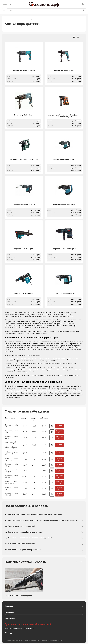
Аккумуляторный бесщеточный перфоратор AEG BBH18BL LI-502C (64, 116)
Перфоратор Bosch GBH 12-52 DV (64, 249)
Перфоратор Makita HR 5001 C (24, 249)
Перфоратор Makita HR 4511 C (64, 204)
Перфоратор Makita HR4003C (64, 293)
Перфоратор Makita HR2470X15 (24, 70)
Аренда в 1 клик (59, 426)
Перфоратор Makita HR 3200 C (64, 160)
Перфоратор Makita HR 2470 (24, 115)
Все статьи (80, 562)
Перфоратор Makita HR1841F (64, 70)
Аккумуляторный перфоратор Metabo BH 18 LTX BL (24, 161)
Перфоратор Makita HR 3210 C (24, 204)
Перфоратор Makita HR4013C (24, 293)
